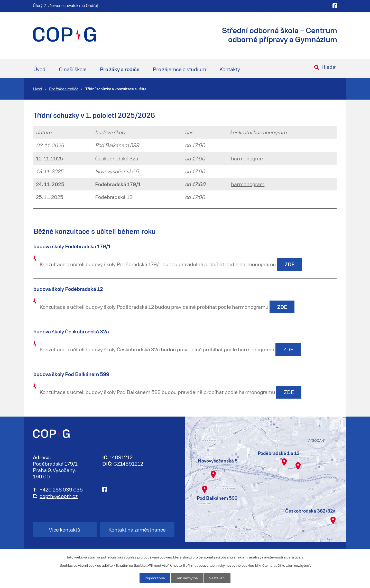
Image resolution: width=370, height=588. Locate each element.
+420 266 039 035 (61, 490)
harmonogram (248, 158)
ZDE (288, 350)
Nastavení (217, 578)
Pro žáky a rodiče (120, 69)
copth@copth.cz (59, 496)
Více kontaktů (63, 530)
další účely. (295, 557)
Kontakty (230, 69)
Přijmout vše (155, 578)
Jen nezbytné (187, 578)
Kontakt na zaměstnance (138, 530)
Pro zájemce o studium (179, 69)
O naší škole (73, 69)
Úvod (39, 69)
